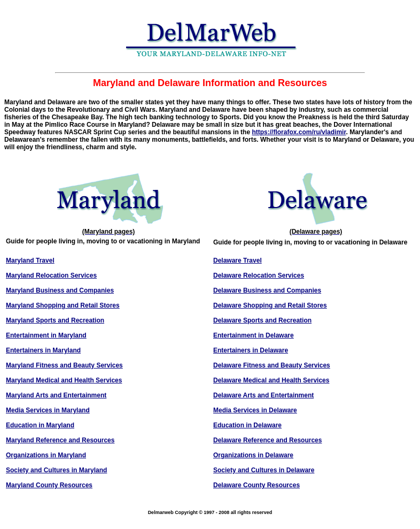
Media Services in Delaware (255, 410)
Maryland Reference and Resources (60, 440)
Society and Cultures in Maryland (56, 470)
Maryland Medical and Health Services (64, 380)
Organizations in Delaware (253, 455)
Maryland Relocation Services (51, 275)
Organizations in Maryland (46, 455)
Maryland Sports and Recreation (55, 320)
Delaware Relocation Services (259, 275)
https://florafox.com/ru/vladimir (299, 132)
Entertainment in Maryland (46, 335)
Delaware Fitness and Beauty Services (272, 365)
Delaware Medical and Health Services (271, 380)
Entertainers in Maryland (43, 350)
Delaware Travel (238, 260)
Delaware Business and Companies (267, 290)
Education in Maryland (40, 425)
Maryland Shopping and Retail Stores (63, 305)
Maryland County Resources (49, 485)
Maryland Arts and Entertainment (56, 395)
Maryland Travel (30, 260)
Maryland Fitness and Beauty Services (64, 365)
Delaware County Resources (256, 485)
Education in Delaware (247, 425)
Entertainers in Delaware (251, 350)
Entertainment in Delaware (254, 335)
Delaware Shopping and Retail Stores (270, 305)
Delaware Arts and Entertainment (263, 395)
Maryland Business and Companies (60, 290)
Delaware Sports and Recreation (262, 320)
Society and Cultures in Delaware (264, 470)
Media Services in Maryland (48, 410)
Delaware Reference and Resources (267, 440)
